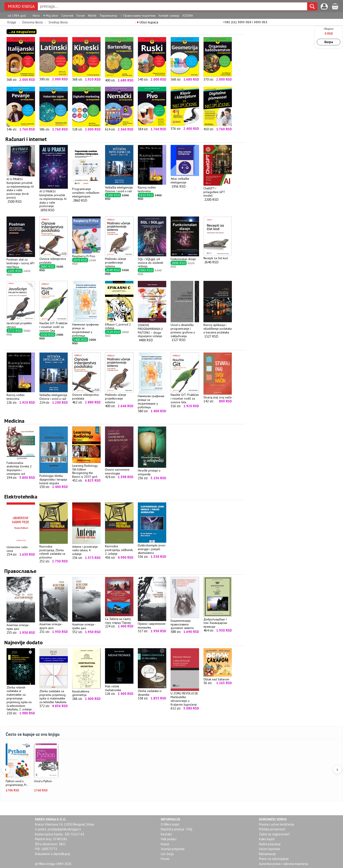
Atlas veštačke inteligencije (185, 179)
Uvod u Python (43, 781)
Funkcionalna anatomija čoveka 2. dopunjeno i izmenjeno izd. (21, 466)
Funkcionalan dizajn (185, 257)
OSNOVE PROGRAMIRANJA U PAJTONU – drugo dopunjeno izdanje (152, 329)
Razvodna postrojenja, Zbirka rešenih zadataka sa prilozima (54, 550)
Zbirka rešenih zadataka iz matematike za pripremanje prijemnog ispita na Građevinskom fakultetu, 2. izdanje (21, 697)
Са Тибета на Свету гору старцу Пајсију (119, 619)
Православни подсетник (138, 16)
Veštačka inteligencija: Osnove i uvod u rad (119, 187)
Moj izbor (51, 16)
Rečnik (92, 16)
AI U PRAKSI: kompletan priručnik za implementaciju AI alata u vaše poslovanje (54, 197)
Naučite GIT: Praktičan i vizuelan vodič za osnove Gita (54, 325)
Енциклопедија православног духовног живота (185, 622)
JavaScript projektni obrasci (21, 323)
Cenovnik (67, 16)
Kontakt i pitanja (169, 16)
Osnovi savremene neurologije (119, 470)
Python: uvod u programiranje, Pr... (17, 783)
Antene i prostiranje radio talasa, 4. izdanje (86, 548)
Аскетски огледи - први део (21, 625)
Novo (36, 16)
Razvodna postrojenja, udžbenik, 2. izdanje (119, 548)
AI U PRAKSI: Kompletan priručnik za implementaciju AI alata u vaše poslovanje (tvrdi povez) (21, 186)
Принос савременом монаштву (152, 624)
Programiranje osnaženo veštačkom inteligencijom (86, 191)
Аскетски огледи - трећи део (86, 624)
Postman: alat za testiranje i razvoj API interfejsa (21, 261)
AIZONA (188, 16)
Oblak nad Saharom (218, 677)
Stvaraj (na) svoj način (218, 395)
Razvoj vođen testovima (152, 187)
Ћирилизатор (108, 16)
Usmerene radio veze (21, 547)
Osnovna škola (32, 22)
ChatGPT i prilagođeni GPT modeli (218, 190)
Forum (81, 16)
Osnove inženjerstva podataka (54, 259)
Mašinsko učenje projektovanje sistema (119, 261)
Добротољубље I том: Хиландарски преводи (218, 621)
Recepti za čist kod (218, 256)
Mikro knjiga (21, 6)
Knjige (12, 22)
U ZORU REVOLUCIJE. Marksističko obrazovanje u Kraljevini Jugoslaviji (185, 697)
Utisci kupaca (147, 22)
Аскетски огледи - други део (54, 624)
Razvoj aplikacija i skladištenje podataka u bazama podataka (218, 327)
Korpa (329, 42)
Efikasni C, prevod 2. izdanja (119, 324)
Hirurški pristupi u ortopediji (152, 470)
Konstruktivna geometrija (86, 691)
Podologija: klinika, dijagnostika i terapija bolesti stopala (54, 477)
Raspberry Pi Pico (86, 254)
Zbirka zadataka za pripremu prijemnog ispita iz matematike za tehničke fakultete (54, 695)
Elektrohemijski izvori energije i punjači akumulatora (152, 547)
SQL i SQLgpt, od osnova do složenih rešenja (152, 261)
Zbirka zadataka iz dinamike (152, 691)
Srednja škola (58, 22)
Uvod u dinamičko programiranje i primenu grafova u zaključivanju (185, 328)
